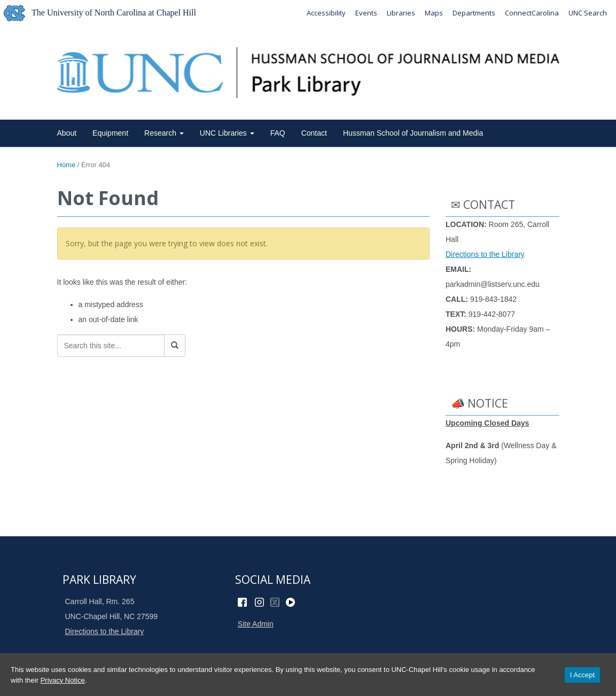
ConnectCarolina (532, 13)
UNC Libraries (227, 133)
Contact (314, 133)
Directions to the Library (485, 254)
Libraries (401, 13)
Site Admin (256, 624)
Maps (434, 13)
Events (366, 13)
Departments (474, 13)
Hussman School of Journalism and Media (413, 133)
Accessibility (326, 13)
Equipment (110, 133)
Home (67, 165)
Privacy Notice (63, 680)
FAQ (278, 133)
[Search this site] (111, 346)
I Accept (582, 675)
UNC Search (588, 13)
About (67, 133)
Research (164, 133)
